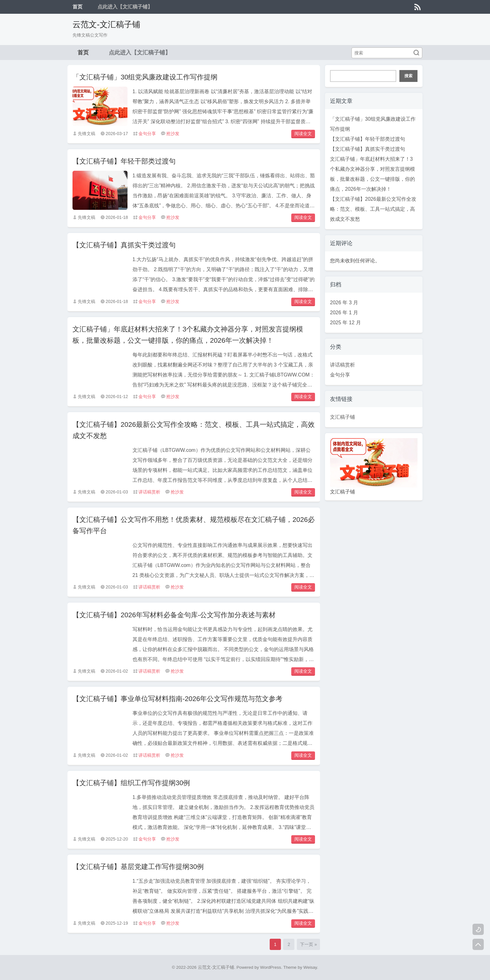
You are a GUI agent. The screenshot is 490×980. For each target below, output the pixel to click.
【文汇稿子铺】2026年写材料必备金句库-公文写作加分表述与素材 (174, 615)
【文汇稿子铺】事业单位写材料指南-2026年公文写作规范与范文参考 (177, 699)
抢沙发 (173, 134)
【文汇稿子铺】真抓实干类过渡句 (124, 245)
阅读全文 (303, 134)
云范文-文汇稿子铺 (106, 24)
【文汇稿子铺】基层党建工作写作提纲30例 (138, 867)
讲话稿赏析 (149, 492)
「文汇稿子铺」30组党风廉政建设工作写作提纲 (145, 77)
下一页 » (308, 944)
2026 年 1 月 (344, 313)
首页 (77, 7)
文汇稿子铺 (342, 417)
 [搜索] (416, 53)
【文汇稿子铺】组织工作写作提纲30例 (131, 783)
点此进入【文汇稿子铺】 (125, 7)
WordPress (270, 967)
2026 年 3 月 (344, 303)
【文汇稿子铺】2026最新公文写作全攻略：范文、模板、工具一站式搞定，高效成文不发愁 (373, 209)
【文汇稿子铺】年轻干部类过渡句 (124, 161)
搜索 (408, 76)
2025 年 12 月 (345, 323)
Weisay (310, 967)
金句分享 (147, 134)
